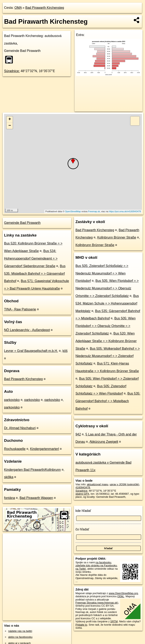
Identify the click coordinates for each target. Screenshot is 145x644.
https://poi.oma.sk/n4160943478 (125, 211)
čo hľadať (82, 529)
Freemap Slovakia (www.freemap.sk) (97, 603)
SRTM (114, 621)
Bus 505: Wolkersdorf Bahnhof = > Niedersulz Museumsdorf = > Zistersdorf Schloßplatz (108, 356)
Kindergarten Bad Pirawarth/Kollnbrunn (32, 470)
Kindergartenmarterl (44, 449)
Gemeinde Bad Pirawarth (22, 223)
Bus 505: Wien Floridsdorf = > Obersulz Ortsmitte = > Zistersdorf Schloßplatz (105, 326)
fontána (9, 498)
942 (78, 434)
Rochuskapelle (15, 449)
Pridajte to (81, 625)
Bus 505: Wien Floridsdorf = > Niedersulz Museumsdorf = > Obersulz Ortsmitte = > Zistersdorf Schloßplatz (107, 288)
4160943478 (83, 487)
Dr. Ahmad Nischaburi (20, 428)
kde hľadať (83, 511)
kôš (65, 351)
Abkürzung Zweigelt (104, 442)
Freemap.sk (94, 211)
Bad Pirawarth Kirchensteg (45, 8)
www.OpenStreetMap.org (123, 593)
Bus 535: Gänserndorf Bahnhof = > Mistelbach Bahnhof (108, 401)
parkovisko (12, 400)
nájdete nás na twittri (20, 631)
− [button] (10, 126)
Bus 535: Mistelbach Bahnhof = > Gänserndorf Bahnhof (35, 274)
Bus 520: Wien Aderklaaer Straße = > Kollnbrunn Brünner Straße (106, 341)
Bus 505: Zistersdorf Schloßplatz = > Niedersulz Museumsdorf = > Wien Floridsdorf (102, 273)
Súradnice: (12, 71)
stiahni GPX (82, 494)
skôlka (9, 477)
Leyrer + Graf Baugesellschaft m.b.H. (31, 351)
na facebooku (103, 562)
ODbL (121, 596)
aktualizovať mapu (97, 484)
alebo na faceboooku (20, 637)
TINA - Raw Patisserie (20, 309)
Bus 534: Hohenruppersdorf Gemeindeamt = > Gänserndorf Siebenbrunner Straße (31, 258)
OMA (18, 8)
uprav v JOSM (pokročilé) (124, 484)
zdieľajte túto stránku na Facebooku (96, 565)
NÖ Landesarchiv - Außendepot (27, 330)
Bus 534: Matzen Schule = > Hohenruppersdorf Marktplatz (107, 303)
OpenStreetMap (73, 211)
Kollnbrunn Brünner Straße (117, 237)
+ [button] (10, 119)
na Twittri (81, 569)
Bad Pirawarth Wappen (36, 498)
